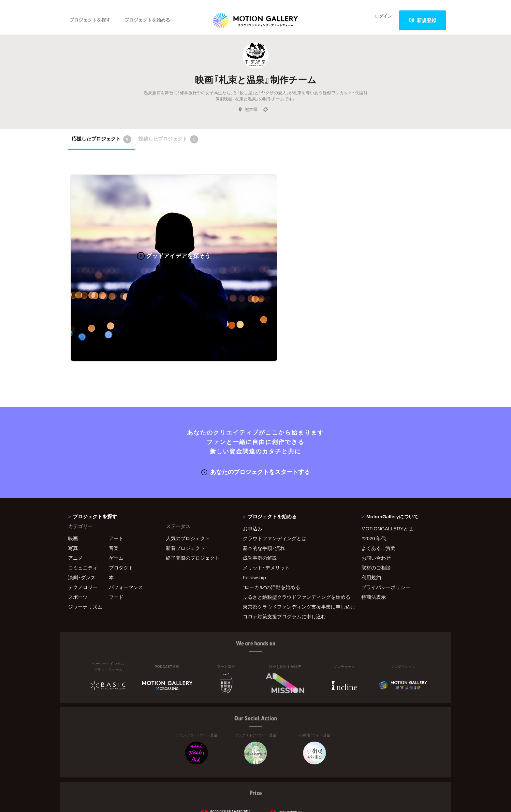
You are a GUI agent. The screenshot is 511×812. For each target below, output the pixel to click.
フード (116, 540)
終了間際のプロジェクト (190, 501)
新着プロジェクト (185, 491)
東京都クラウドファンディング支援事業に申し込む (294, 550)
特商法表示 (374, 540)
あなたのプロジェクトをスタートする (256, 415)
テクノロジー (83, 530)
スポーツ (78, 540)
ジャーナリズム (85, 550)
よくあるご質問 (379, 491)
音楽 (114, 491)
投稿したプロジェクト (168, 145)
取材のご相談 (376, 510)
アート (116, 481)
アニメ (75, 501)
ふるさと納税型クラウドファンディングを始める (294, 540)
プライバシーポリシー (386, 530)
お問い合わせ (376, 501)
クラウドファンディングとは (275, 481)
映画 (73, 481)
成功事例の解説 (260, 501)
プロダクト (121, 510)
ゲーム (116, 501)
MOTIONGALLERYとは (387, 471)
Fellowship (254, 520)
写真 (73, 491)
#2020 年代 (374, 481)
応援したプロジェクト (102, 145)
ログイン (379, 20)
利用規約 (371, 520)
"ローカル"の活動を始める (271, 530)
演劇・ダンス (82, 520)
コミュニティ (83, 510)
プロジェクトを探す (92, 20)
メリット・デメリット (266, 510)
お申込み (253, 471)
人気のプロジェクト (188, 481)
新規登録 (423, 20)
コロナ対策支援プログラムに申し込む (284, 559)
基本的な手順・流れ (264, 491)
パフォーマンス (126, 530)
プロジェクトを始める (153, 20)
